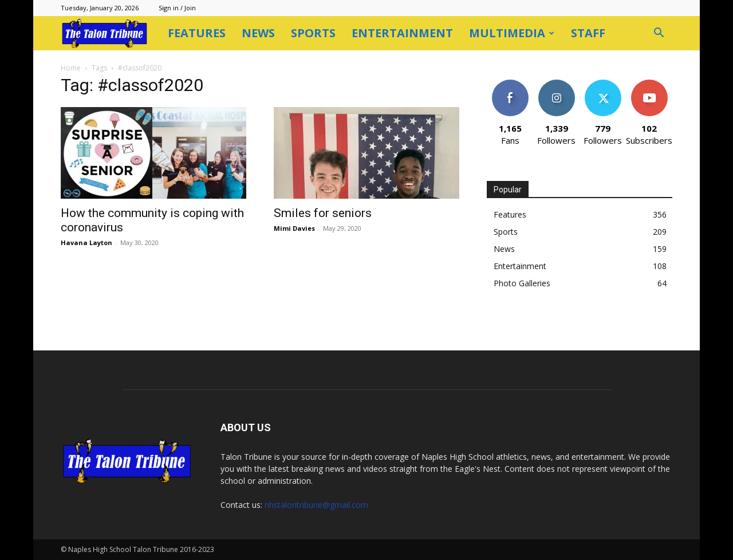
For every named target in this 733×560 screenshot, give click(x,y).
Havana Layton (86, 242)
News (258, 33)
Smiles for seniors (323, 213)
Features (197, 33)
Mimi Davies (294, 228)
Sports (313, 33)
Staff (588, 33)
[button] (659, 34)
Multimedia (512, 33)
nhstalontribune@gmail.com (316, 505)
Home (71, 68)
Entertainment (402, 33)
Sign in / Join (177, 8)
